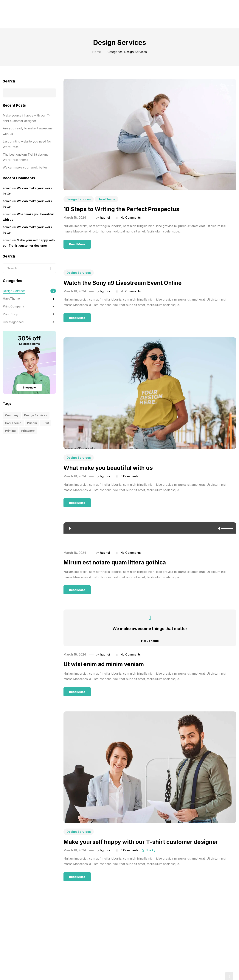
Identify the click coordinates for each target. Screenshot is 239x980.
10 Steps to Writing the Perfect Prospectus (121, 209)
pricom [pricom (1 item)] (32, 423)
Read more (77, 244)
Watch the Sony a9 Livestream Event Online (123, 283)
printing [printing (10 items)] (10, 431)
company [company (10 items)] (12, 415)
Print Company (13, 306)
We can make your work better (25, 167)
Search (9, 81)
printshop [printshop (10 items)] (28, 431)
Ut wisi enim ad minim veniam (104, 664)
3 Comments (129, 476)
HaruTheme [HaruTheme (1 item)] (13, 423)
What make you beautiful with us (108, 468)
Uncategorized (13, 322)
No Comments (131, 218)
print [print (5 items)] (46, 423)
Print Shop (10, 314)
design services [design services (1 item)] (36, 415)
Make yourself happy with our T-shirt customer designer (141, 842)
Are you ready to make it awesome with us (28, 131)
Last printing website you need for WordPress (27, 144)
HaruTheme (106, 199)
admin (7, 188)
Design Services (79, 199)
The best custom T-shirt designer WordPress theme (26, 157)
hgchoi (105, 218)
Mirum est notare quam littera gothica (115, 562)
